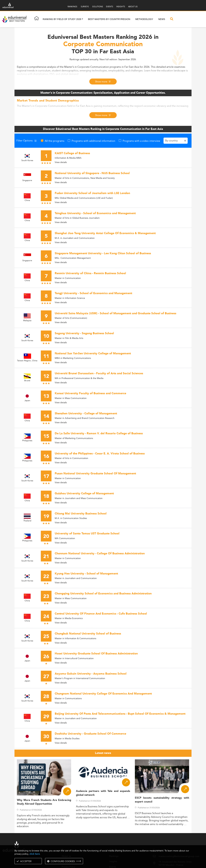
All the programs (55, 141)
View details (61, 162)
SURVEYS (85, 7)
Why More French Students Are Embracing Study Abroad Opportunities (44, 802)
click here (35, 854)
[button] (82, 19)
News (162, 19)
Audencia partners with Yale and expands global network (103, 793)
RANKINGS (72, 7)
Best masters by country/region (109, 19)
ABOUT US (133, 7)
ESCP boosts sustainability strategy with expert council (162, 800)
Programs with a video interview (141, 141)
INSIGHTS (121, 7)
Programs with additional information (93, 141)
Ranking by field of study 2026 (62, 19)
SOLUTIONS (98, 7)
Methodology (144, 19)
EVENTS (110, 7)
